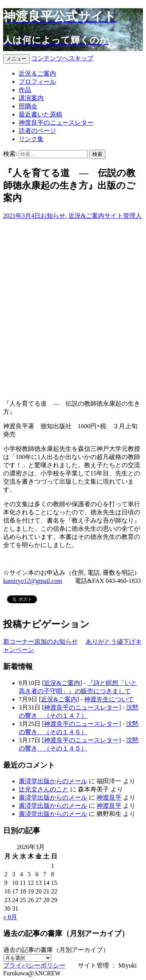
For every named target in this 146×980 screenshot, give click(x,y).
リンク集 (31, 139)
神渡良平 (109, 797)
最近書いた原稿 (40, 114)
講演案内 (31, 98)
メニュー (16, 59)
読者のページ (37, 131)
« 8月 (10, 917)
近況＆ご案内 (37, 73)
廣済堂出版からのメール (53, 781)
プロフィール (37, 82)
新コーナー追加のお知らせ (40, 642)
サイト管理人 (123, 216)
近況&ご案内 (86, 216)
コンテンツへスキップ (62, 58)
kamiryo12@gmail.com (33, 581)
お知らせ (53, 216)
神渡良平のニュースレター (56, 123)
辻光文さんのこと (44, 789)
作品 (25, 90)
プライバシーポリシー (34, 965)
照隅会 (28, 106)
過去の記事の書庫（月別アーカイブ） (56, 950)
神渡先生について (109, 699)
